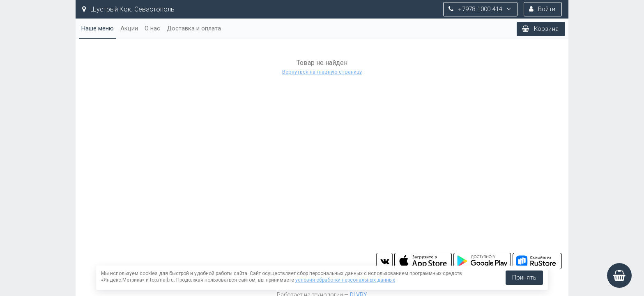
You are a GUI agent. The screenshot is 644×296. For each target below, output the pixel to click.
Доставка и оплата (194, 28)
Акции (129, 28)
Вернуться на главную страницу (322, 72)
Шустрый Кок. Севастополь (128, 9)
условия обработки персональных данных (345, 280)
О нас (152, 28)
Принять (524, 277)
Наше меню (98, 28)
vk (384, 261)
